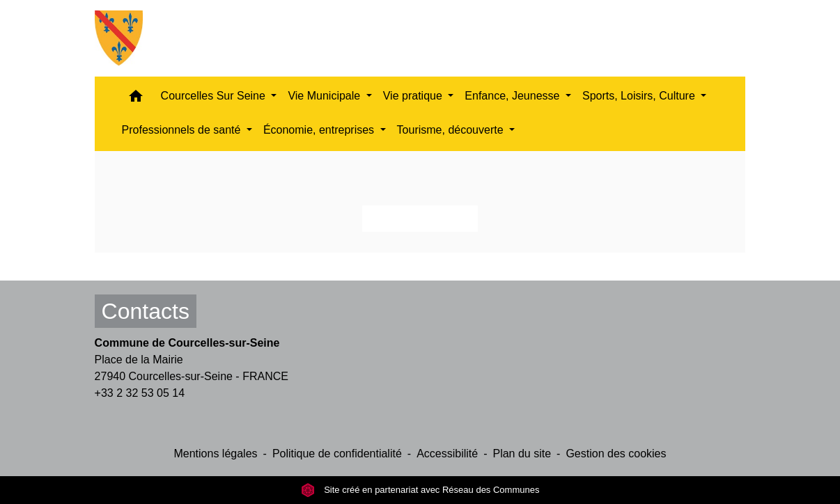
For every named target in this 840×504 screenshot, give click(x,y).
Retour (420, 218)
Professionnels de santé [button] (183, 130)
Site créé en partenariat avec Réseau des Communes (420, 490)
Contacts (146, 311)
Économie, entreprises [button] (320, 130)
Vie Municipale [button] (325, 96)
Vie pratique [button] (414, 96)
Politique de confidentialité (337, 454)
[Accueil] (119, 38)
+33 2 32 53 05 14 (140, 393)
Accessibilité (447, 454)
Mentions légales (215, 454)
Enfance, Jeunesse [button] (514, 96)
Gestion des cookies (616, 454)
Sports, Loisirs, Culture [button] (640, 96)
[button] (136, 99)
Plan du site (522, 454)
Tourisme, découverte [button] (452, 130)
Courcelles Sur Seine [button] (215, 96)
